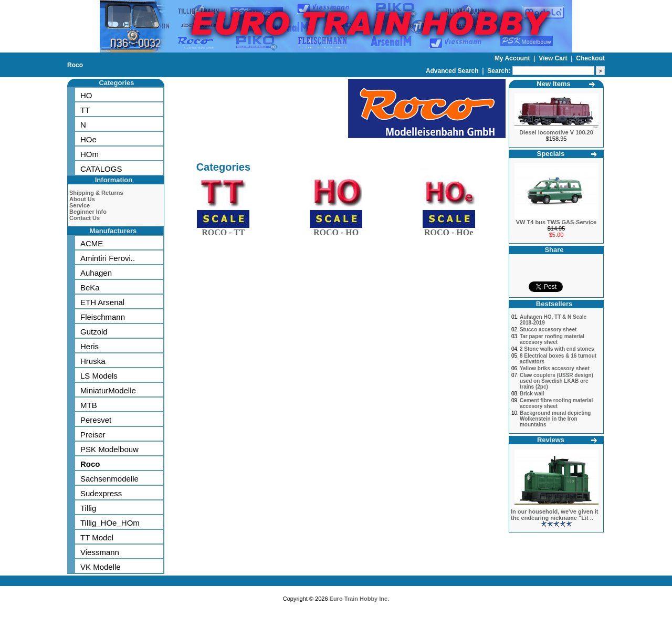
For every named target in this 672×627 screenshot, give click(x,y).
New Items (553, 84)
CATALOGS (101, 169)
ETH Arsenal (102, 302)
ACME (92, 243)
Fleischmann (103, 317)
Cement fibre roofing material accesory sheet (556, 403)
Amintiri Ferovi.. (108, 258)
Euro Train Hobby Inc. (360, 599)
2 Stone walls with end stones (557, 349)
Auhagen (96, 273)
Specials (551, 154)
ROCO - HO (336, 230)
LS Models (99, 376)
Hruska (93, 361)
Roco (75, 65)
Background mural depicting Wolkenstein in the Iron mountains (555, 419)
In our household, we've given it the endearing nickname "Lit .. (554, 515)
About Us (82, 199)
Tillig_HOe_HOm (110, 523)
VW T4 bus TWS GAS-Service (556, 222)
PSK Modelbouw (109, 449)
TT (85, 110)
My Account (513, 58)
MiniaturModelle (108, 390)
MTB (89, 405)
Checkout (590, 58)
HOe (88, 139)
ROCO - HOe (449, 230)
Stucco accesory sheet (548, 330)
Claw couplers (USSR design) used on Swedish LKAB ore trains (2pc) (556, 381)
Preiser (93, 435)
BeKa (90, 288)
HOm (90, 154)
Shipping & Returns (96, 193)
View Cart (554, 58)
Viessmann (100, 552)
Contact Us (85, 218)
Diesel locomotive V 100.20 (556, 132)
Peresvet (96, 420)
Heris (90, 346)
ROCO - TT (223, 230)
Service (80, 205)
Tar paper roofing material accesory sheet (552, 339)
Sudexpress (101, 493)
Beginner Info (88, 212)
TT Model (97, 537)
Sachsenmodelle (109, 479)
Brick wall (532, 394)
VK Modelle (101, 567)
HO (86, 95)
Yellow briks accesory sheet (555, 368)
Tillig (88, 508)
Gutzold (94, 332)
